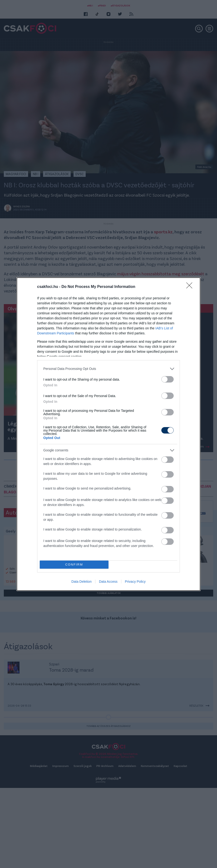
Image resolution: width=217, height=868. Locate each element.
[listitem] (108, 369)
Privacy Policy (135, 582)
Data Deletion (81, 582)
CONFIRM (74, 564)
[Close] (191, 287)
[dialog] (108, 434)
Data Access (108, 582)
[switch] (168, 379)
